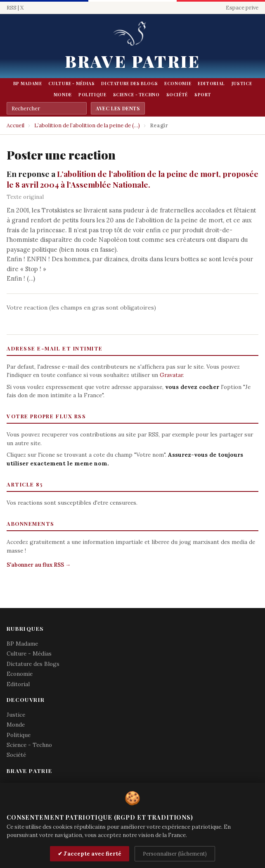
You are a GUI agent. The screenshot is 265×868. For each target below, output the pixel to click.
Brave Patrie (132, 61)
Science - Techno (136, 95)
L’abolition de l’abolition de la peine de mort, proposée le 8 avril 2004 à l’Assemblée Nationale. (132, 179)
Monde (63, 95)
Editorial (211, 83)
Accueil (15, 125)
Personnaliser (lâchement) (175, 854)
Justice (242, 83)
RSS (12, 8)
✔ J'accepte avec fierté (90, 854)
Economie (178, 83)
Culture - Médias (71, 83)
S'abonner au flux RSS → (39, 565)
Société (177, 95)
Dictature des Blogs (129, 83)
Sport (203, 95)
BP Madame (28, 83)
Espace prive (242, 8)
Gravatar (171, 375)
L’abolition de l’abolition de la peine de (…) (87, 125)
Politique (92, 95)
